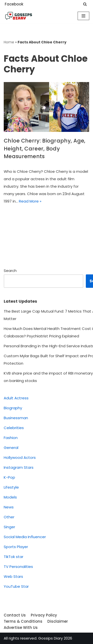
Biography (13, 408)
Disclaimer (58, 621)
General (11, 448)
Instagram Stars (19, 467)
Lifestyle (11, 487)
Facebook (14, 4)
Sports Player (16, 547)
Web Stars (13, 576)
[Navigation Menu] (83, 16)
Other (9, 517)
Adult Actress (16, 398)
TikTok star (14, 557)
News (9, 507)
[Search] (85, 4)
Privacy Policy (44, 615)
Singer (9, 527)
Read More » (30, 201)
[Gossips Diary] (19, 16)
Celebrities (14, 428)
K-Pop (9, 477)
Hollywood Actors (20, 457)
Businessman (16, 418)
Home (9, 42)
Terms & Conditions (23, 621)
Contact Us (15, 615)
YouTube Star (16, 586)
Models (10, 497)
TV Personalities (18, 567)
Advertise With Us (21, 628)
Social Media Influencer (25, 537)
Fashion (11, 438)
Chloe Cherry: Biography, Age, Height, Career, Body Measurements (45, 148)
